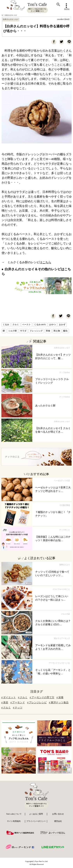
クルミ (16, 324)
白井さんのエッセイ (11, 15)
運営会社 (58, 821)
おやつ (52, 324)
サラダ (23, 331)
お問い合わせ (58, 814)
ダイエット (9, 697)
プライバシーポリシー (36, 821)
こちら (47, 262)
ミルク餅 (12, 331)
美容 (5, 703)
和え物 (57, 331)
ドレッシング (36, 331)
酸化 (65, 331)
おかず (62, 324)
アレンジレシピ (37, 703)
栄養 (60, 697)
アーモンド (18, 703)
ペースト (26, 324)
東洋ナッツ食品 (59, 703)
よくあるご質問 (36, 814)
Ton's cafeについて (14, 814)
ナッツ (18, 708)
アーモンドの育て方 (42, 697)
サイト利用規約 (14, 821)
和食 (48, 331)
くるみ (6, 324)
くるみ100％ (40, 324)
